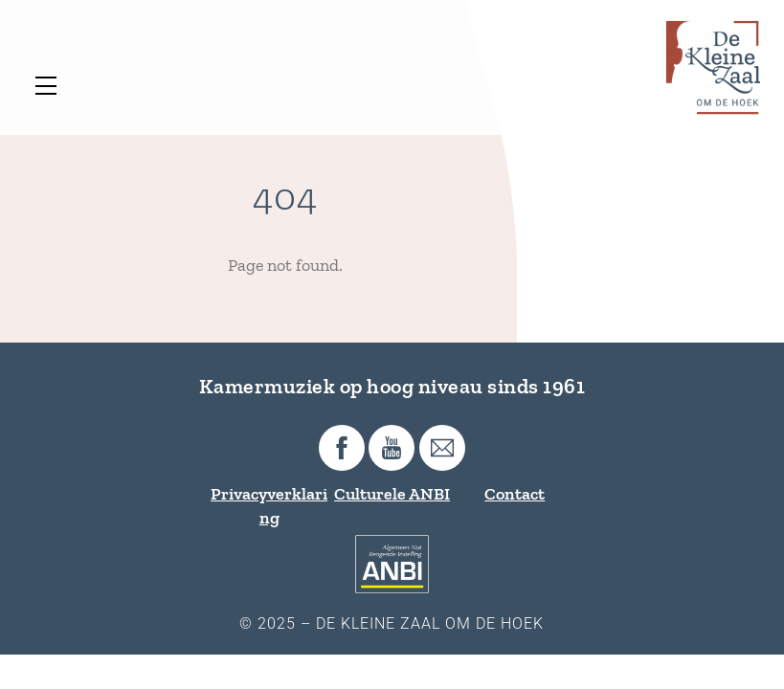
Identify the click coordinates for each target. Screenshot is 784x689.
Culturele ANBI (392, 494)
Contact (515, 494)
